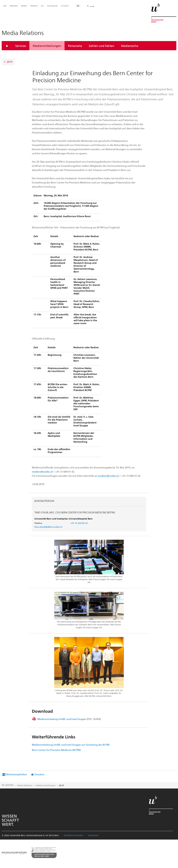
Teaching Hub (52, 6)
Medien (24, 6)
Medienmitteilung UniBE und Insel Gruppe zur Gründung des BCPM (71, 745)
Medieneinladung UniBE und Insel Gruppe (69, 719)
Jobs (5, 6)
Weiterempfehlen (16, 774)
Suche (92, 6)
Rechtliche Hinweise (73, 835)
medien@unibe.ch (42, 472)
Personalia (75, 46)
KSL (42, 6)
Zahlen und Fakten (102, 46)
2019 (9, 62)
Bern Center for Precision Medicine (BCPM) (56, 750)
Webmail (34, 6)
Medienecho (130, 46)
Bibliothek (14, 6)
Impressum (93, 835)
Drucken (39, 774)
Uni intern (65, 6)
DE (78, 6)
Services (21, 46)
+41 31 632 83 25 (79, 523)
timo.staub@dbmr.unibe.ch (48, 527)
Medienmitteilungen (47, 46)
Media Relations (25, 785)
